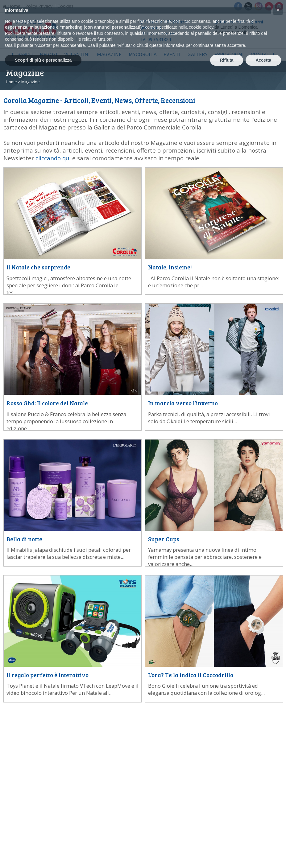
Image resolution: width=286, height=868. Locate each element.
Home (11, 82)
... (69, 285)
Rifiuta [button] (227, 60)
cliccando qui (53, 158)
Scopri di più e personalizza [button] (43, 60)
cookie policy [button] (201, 27)
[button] (278, 10)
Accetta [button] (263, 60)
